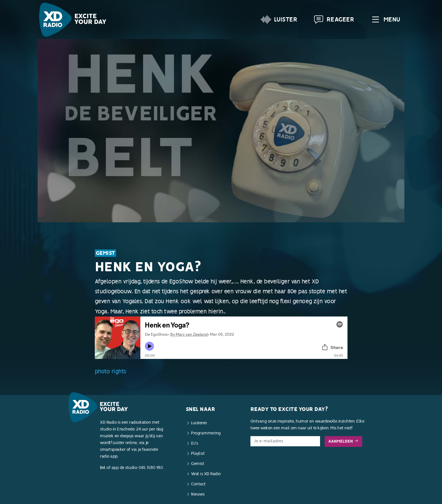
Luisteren (199, 423)
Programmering (206, 433)
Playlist (198, 454)
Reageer (334, 20)
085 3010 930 (151, 468)
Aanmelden (343, 441)
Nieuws (198, 494)
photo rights (110, 371)
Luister (279, 20)
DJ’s (194, 443)
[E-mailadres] (285, 441)
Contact (198, 484)
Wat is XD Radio (206, 474)
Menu (385, 20)
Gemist (105, 253)
